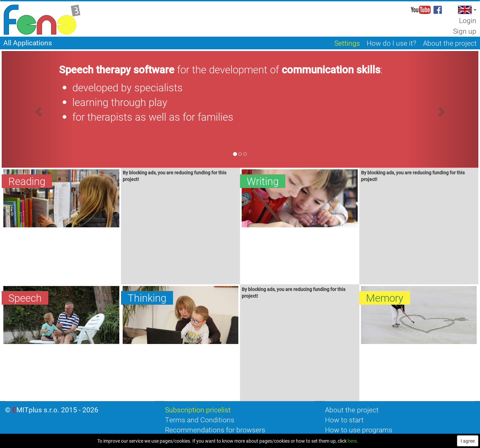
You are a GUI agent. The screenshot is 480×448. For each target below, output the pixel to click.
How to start (344, 420)
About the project (352, 410)
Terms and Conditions (200, 420)
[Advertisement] (181, 234)
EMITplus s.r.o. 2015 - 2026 (55, 410)
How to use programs (359, 430)
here (352, 441)
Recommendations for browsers (215, 430)
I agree (468, 441)
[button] (466, 10)
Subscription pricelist (198, 410)
